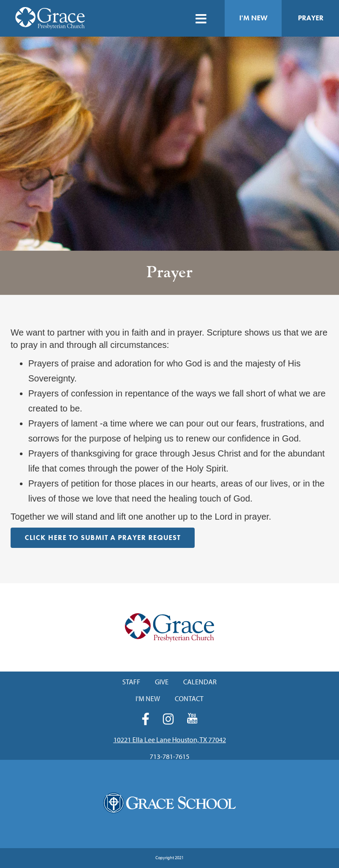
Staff (131, 682)
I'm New (253, 18)
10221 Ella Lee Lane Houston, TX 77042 (170, 740)
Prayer (311, 18)
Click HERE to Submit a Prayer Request (103, 538)
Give (162, 682)
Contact (189, 698)
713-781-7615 (169, 756)
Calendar (200, 682)
